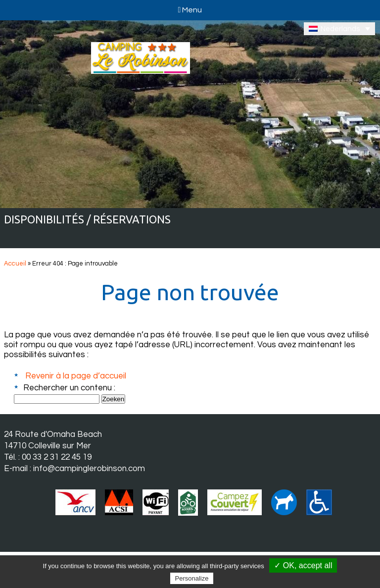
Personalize (192, 578)
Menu (190, 10)
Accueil (15, 264)
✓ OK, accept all (303, 565)
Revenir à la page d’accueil (76, 376)
